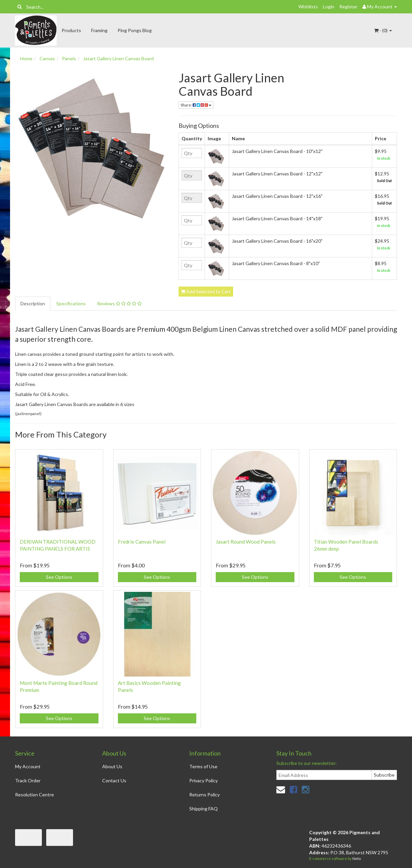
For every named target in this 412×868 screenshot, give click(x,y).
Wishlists (308, 7)
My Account (28, 766)
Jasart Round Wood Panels (246, 542)
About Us (112, 766)
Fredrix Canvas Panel (142, 542)
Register (348, 7)
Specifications (71, 303)
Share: (196, 105)
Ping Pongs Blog (135, 30)
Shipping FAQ (203, 809)
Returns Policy (204, 795)
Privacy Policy (203, 780)
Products (71, 30)
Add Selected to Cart (206, 291)
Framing (99, 30)
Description (33, 303)
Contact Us (114, 780)
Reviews (119, 303)
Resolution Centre (35, 795)
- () (383, 30)
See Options (59, 577)
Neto (357, 858)
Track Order (28, 780)
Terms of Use (203, 766)
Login (329, 7)
